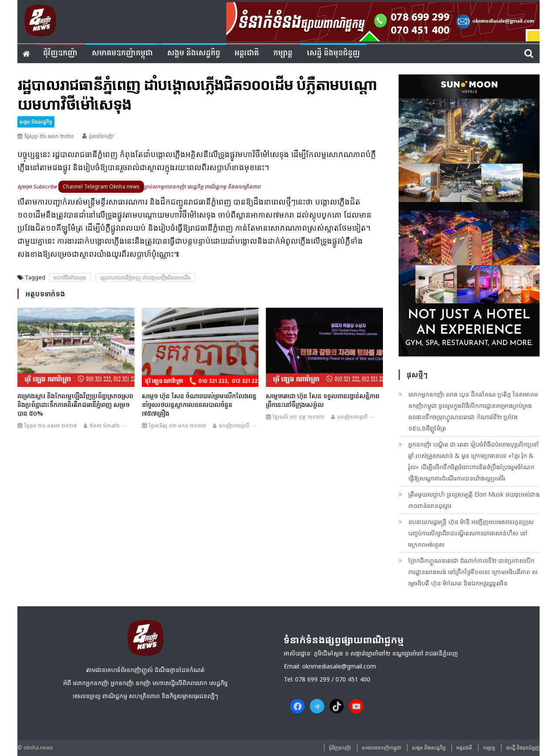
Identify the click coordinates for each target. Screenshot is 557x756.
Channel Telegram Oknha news (101, 186)
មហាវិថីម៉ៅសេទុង (70, 277)
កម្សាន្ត (283, 53)
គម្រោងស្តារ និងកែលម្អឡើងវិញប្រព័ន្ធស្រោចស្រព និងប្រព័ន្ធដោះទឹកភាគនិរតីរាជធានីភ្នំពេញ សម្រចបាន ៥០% (75, 404)
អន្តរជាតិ (247, 53)
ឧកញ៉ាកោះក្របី (234, 425)
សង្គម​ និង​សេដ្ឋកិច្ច (194, 53)
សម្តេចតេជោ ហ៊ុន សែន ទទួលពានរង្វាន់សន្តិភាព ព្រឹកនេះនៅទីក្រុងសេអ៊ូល (323, 400)
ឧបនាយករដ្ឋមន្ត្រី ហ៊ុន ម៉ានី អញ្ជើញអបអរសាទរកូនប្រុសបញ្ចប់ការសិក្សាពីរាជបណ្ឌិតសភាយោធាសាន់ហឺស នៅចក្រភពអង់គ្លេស (471, 533)
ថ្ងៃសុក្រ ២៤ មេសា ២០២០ (49, 136)
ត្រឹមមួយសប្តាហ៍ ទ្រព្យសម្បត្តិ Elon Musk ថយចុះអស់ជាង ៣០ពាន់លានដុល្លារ (474, 500)
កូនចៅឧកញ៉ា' (102, 136)
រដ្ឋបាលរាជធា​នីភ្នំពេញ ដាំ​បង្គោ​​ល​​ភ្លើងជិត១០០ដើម (145, 277)
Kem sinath (105, 425)
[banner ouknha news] (383, 20)
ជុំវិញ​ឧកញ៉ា (60, 53)
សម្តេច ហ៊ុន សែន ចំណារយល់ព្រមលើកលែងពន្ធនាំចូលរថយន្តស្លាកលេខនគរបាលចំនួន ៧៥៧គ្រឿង (199, 404)
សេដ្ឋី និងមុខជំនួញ (333, 53)
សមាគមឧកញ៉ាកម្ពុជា (122, 53)
